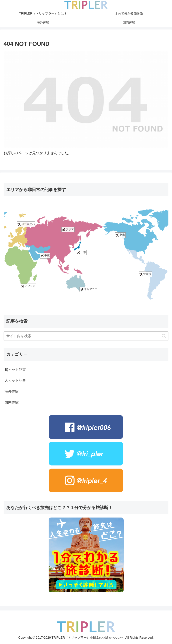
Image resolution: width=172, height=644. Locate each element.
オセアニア (89, 289)
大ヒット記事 (15, 380)
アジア (68, 230)
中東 (45, 256)
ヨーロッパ (26, 224)
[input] (86, 336)
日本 (81, 252)
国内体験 (12, 402)
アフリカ (28, 286)
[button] (164, 336)
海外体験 (12, 391)
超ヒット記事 (15, 370)
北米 (120, 235)
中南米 (145, 274)
